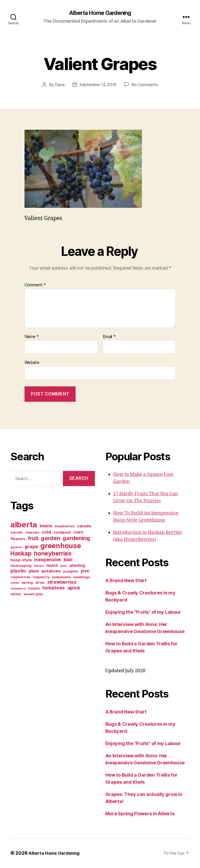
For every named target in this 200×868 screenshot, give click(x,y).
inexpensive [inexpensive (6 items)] (48, 560)
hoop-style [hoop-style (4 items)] (21, 560)
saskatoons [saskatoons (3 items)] (61, 577)
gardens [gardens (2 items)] (16, 548)
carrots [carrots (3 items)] (16, 533)
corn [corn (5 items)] (78, 532)
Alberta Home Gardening (100, 13)
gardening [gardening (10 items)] (76, 538)
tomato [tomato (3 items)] (34, 588)
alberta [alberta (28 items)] (24, 525)
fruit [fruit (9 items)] (33, 538)
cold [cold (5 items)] (46, 532)
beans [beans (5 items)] (46, 526)
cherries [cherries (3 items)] (32, 533)
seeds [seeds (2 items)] (15, 583)
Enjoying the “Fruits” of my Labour (143, 612)
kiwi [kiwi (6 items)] (68, 560)
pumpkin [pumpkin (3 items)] (71, 571)
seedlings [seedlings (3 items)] (81, 577)
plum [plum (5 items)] (34, 571)
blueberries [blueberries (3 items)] (65, 526)
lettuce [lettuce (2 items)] (39, 566)
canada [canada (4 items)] (84, 526)
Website (32, 363)
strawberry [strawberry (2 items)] (18, 589)
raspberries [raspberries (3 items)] (20, 577)
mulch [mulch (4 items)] (52, 566)
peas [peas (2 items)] (64, 566)
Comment (35, 285)
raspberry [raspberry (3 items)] (41, 577)
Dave (58, 85)
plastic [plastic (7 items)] (18, 571)
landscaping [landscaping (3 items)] (21, 566)
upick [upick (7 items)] (74, 588)
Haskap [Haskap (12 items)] (21, 554)
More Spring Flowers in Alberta (140, 814)
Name (32, 337)
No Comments (146, 85)
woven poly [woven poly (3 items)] (33, 594)
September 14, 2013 (97, 85)
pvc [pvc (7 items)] (85, 571)
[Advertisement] (43, 642)
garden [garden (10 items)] (50, 538)
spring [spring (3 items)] (27, 583)
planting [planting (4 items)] (77, 566)
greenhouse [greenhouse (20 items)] (61, 546)
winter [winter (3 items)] (16, 594)
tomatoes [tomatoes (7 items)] (54, 588)
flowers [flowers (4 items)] (18, 539)
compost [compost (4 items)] (62, 533)
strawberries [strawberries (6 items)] (62, 582)
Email (109, 337)
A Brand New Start (126, 581)
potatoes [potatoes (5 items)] (51, 571)
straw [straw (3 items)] (40, 583)
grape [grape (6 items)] (31, 547)
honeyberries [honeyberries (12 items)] (53, 554)
